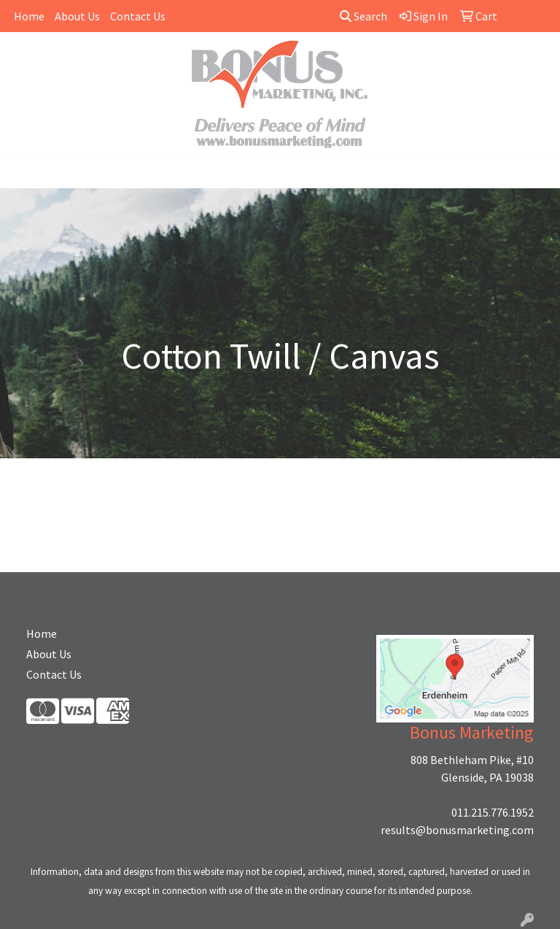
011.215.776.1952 (493, 812)
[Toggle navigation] (23, 172)
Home (29, 16)
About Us (77, 16)
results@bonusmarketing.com (457, 830)
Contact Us (138, 16)
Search (363, 16)
